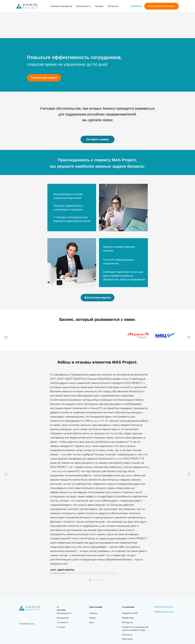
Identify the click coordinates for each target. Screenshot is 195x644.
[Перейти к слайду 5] (99, 580)
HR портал (113, 6)
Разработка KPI (130, 613)
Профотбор (128, 618)
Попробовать (164, 6)
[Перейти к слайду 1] (90, 580)
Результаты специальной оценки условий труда (135, 629)
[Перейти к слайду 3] (94, 580)
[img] (20, 617)
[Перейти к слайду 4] (96, 580)
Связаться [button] (136, 6)
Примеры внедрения (61, 6)
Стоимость (62, 622)
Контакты (127, 635)
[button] (97, 139)
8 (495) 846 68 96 (164, 607)
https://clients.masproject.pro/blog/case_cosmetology (92, 573)
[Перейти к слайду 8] (105, 580)
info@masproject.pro (164, 612)
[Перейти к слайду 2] (92, 580)
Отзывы (61, 627)
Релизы (93, 613)
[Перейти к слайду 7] (103, 580)
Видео (93, 618)
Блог (92, 622)
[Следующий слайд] (189, 337)
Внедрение (63, 618)
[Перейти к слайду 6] (101, 580)
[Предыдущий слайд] (6, 337)
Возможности (84, 6)
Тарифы (99, 6)
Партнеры (127, 639)
